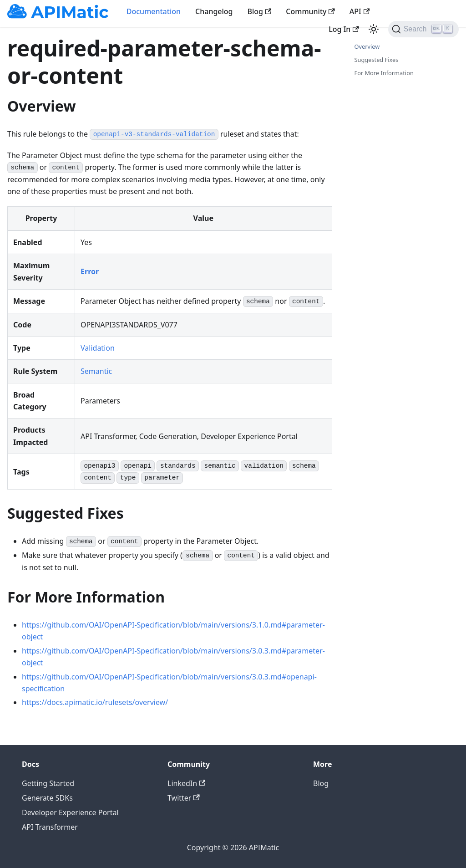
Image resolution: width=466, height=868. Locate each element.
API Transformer (50, 827)
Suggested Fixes (377, 60)
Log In (344, 29)
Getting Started (48, 783)
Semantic (96, 371)
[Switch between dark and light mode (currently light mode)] (374, 29)
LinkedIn (186, 783)
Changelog (214, 11)
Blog (260, 11)
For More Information (384, 73)
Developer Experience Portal (70, 812)
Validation (98, 348)
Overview (367, 46)
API (360, 11)
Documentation (154, 11)
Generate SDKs (47, 798)
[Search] (423, 29)
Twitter (184, 798)
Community (310, 11)
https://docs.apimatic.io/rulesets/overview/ (95, 702)
